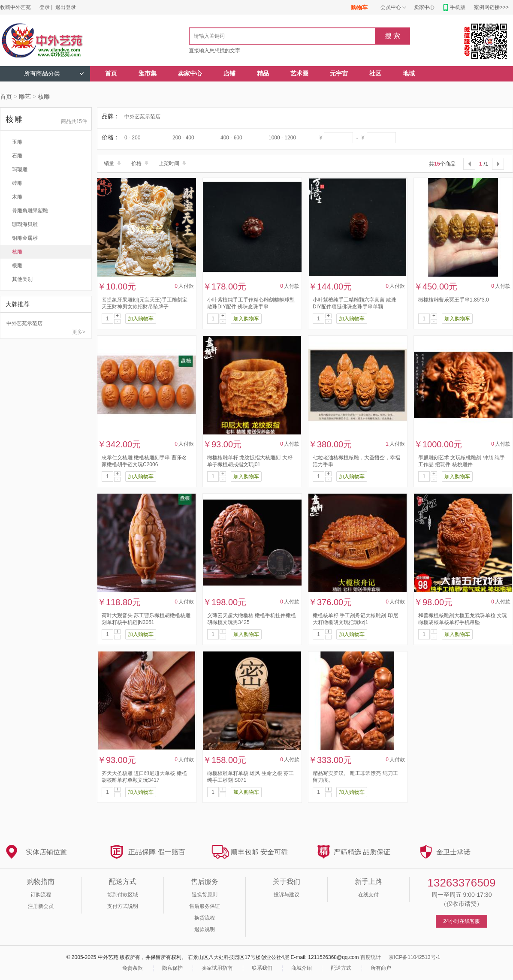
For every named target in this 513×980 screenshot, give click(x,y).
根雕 (17, 265)
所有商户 (381, 968)
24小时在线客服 (461, 921)
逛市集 (148, 74)
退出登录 (66, 7)
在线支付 (368, 895)
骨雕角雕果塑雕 (30, 211)
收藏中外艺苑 (15, 7)
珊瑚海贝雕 (25, 224)
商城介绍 (302, 968)
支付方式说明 (123, 906)
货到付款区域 (123, 895)
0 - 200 (132, 138)
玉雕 (17, 142)
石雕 (17, 156)
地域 (409, 74)
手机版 (458, 7)
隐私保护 (172, 968)
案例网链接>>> (491, 7)
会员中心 (391, 7)
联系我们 (262, 968)
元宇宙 (339, 74)
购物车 (359, 8)
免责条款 (133, 968)
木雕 (17, 197)
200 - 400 (183, 138)
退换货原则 (205, 895)
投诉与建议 (287, 895)
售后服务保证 (205, 906)
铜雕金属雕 (25, 238)
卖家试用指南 (217, 968)
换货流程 (205, 918)
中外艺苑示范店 (24, 323)
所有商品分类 (54, 74)
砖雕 (17, 183)
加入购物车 (141, 319)
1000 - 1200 (282, 138)
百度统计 (371, 957)
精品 (263, 74)
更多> (79, 332)
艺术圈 (299, 74)
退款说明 (205, 929)
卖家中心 (424, 7)
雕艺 (25, 96)
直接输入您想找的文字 (214, 51)
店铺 (229, 74)
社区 (375, 74)
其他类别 (22, 279)
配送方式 (341, 968)
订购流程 (41, 895)
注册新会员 (41, 906)
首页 (111, 74)
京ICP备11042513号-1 (414, 957)
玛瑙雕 (20, 169)
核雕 (44, 96)
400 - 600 (231, 138)
